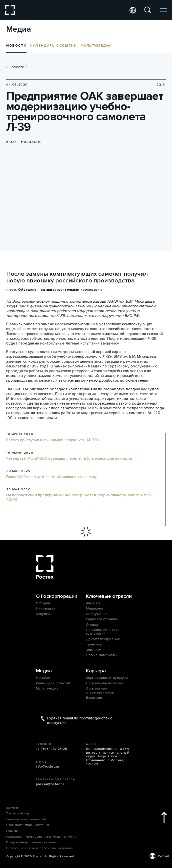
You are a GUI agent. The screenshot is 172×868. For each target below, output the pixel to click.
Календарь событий (53, 45)
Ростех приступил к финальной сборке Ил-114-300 (53, 440)
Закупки (43, 614)
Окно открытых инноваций (26, 819)
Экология (94, 650)
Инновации (45, 608)
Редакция (13, 831)
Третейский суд (17, 814)
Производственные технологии (103, 632)
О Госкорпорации (57, 596)
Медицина (94, 608)
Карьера (96, 671)
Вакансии (94, 698)
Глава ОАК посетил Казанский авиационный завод (52, 477)
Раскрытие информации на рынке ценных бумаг (42, 837)
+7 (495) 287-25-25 (51, 749)
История (43, 603)
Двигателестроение (103, 639)
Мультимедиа (96, 45)
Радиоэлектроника (102, 619)
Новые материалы (102, 655)
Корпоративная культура (107, 678)
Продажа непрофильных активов (31, 842)
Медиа (44, 671)
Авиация (93, 603)
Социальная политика (105, 683)
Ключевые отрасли (109, 596)
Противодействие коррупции (28, 825)
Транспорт (95, 644)
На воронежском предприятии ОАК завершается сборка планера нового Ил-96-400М (80, 497)
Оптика (92, 625)
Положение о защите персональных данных (39, 848)
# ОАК (12, 142)
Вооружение (97, 614)
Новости (16, 67)
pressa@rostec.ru (50, 784)
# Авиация (31, 142)
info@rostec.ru (47, 766)
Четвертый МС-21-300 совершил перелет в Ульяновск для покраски (69, 459)
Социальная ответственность (100, 690)
